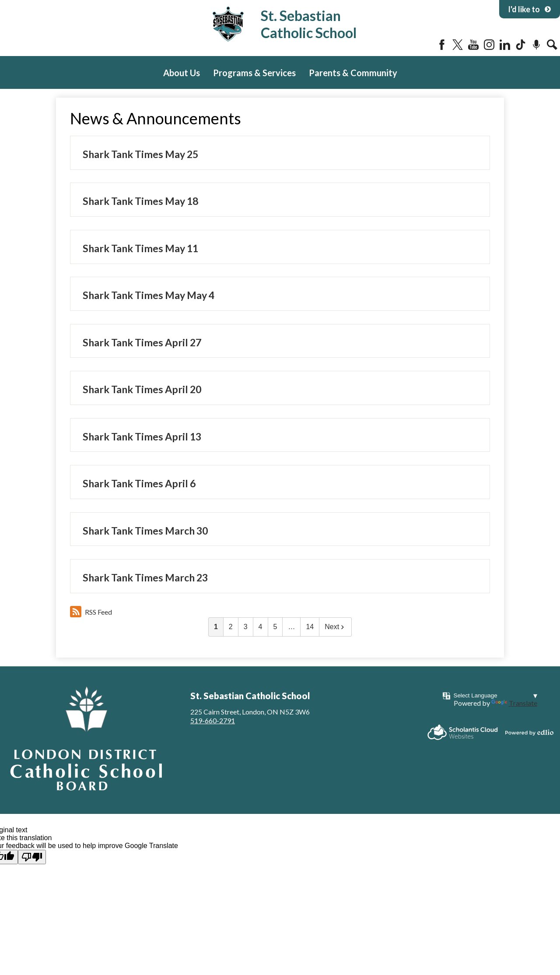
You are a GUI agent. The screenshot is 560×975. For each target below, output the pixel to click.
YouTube (473, 45)
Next (335, 627)
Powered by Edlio (529, 732)
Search (552, 45)
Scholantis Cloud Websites (463, 732)
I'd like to (530, 9)
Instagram (489, 45)
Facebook (442, 45)
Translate (514, 703)
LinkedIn (505, 45)
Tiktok (521, 45)
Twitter (458, 45)
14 (310, 627)
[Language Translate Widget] (495, 695)
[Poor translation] (32, 857)
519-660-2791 (213, 720)
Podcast (536, 45)
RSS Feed (91, 612)
